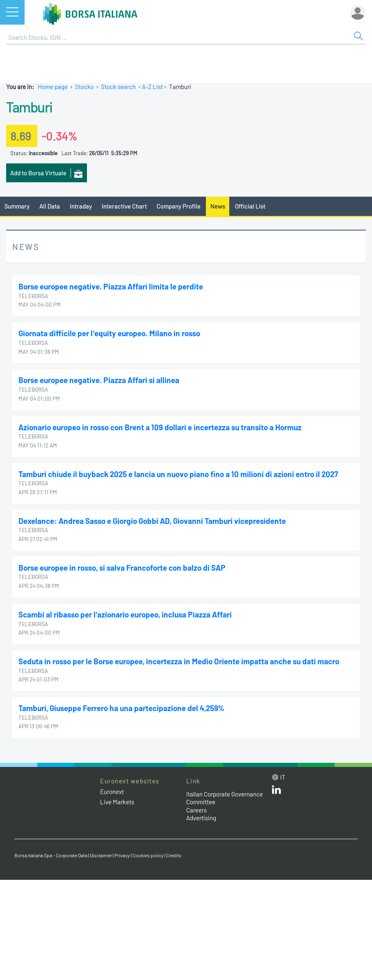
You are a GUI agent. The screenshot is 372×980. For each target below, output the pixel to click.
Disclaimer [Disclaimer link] (101, 855)
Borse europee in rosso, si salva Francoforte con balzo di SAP (122, 568)
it (283, 777)
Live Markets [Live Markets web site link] (117, 802)
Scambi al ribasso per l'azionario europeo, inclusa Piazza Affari (125, 614)
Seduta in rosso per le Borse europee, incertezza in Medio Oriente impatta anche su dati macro (179, 661)
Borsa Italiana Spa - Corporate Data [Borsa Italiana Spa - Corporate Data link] (51, 855)
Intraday (81, 206)
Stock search (118, 87)
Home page (53, 87)
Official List (250, 206)
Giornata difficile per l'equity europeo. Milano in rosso (109, 333)
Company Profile (179, 206)
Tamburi (29, 107)
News (218, 206)
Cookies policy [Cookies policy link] (148, 855)
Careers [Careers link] (196, 810)
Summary (17, 206)
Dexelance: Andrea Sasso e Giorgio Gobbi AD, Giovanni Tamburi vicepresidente (152, 521)
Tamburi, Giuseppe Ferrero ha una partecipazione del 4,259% (121, 708)
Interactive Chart (124, 206)
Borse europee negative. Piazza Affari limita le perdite (111, 286)
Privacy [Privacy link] (122, 855)
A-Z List (152, 87)
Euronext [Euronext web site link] (112, 792)
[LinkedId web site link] (276, 792)
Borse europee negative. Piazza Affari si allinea (99, 380)
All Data (50, 206)
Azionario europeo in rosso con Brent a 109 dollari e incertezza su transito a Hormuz (160, 427)
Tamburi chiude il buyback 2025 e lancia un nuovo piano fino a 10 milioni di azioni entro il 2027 (178, 474)
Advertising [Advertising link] (201, 818)
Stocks (84, 87)
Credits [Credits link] (174, 855)
